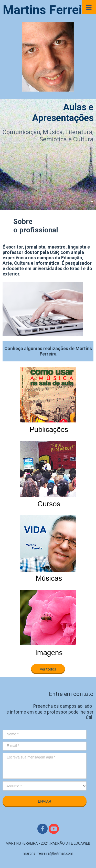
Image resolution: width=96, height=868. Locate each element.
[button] (48, 669)
